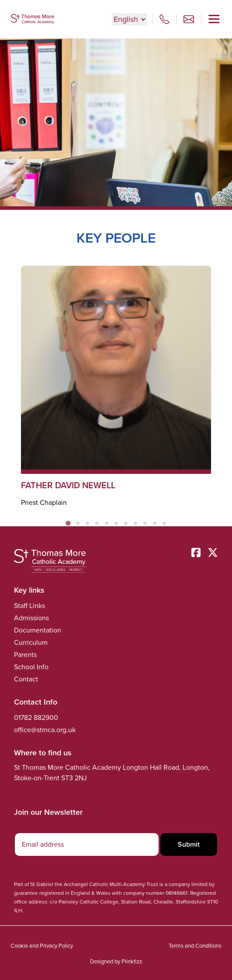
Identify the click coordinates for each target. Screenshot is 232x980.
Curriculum (31, 642)
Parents (25, 655)
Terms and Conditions (195, 946)
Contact (26, 679)
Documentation (38, 630)
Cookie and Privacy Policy (42, 946)
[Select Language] (129, 19)
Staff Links (29, 606)
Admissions (31, 618)
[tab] (68, 523)
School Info (31, 667)
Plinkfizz (132, 961)
